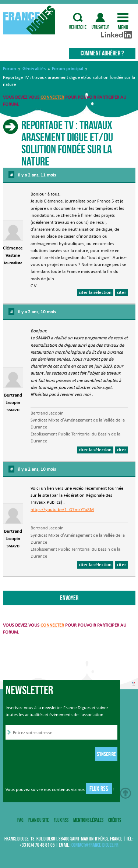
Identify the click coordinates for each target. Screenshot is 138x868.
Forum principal (68, 69)
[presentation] (61, 755)
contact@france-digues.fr (95, 845)
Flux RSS (99, 789)
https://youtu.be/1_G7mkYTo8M (62, 509)
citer (122, 292)
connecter (52, 97)
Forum (10, 69)
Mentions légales (88, 820)
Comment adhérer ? (102, 53)
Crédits (115, 820)
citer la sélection (95, 292)
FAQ (20, 820)
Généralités (34, 69)
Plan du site (39, 820)
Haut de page (125, 793)
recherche (78, 17)
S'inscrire (106, 754)
